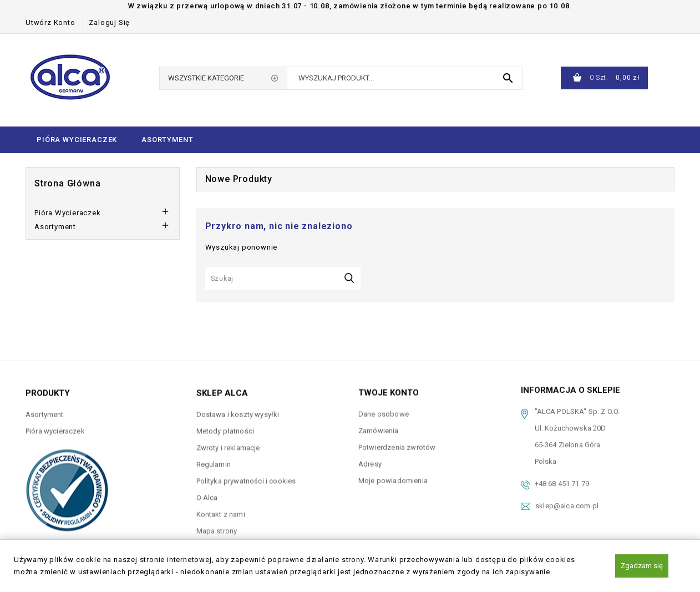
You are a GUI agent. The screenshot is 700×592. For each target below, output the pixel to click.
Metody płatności (225, 428)
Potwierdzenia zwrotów (397, 443)
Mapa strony (217, 528)
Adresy (370, 460)
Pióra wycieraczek (77, 140)
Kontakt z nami (221, 511)
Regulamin (214, 461)
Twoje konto (389, 389)
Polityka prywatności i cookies (246, 478)
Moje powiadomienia (393, 476)
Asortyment (167, 140)
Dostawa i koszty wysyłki (238, 411)
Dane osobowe (384, 410)
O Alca (207, 495)
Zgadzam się (642, 566)
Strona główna (67, 183)
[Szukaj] (283, 279)
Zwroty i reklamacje (228, 445)
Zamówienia (379, 426)
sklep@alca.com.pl (567, 498)
